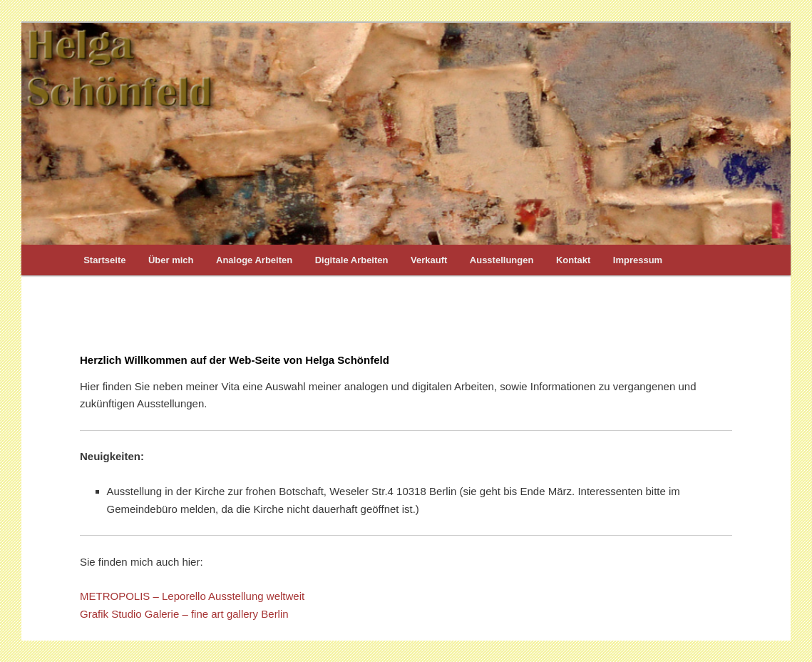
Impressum (638, 260)
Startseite (104, 260)
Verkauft (429, 260)
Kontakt (573, 260)
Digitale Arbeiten (352, 260)
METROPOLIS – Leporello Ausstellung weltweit (192, 596)
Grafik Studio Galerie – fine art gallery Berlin (184, 614)
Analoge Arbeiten (254, 260)
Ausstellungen (502, 260)
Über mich (171, 260)
